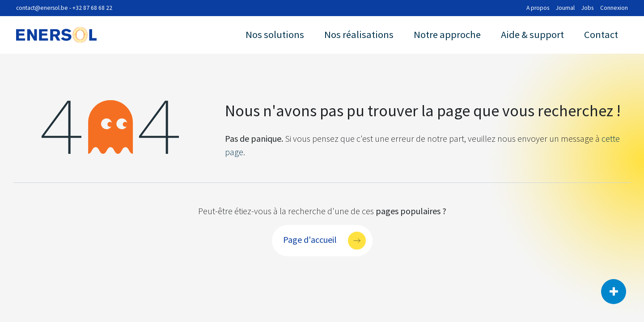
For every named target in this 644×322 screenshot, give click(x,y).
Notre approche (447, 34)
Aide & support (532, 34)
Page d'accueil (310, 239)
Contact (601, 34)
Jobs (587, 8)
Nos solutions (275, 34)
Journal (565, 8)
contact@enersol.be (42, 8)
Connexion (614, 8)
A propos (538, 8)
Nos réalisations (359, 34)
